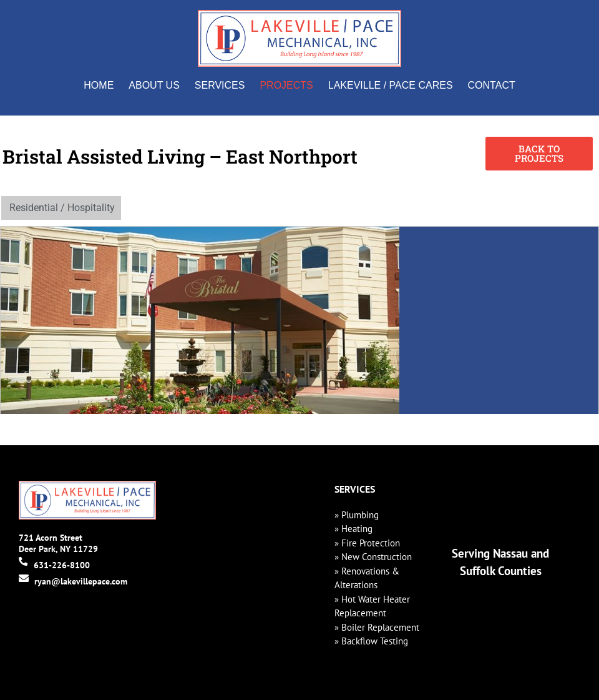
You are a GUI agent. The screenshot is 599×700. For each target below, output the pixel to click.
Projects (286, 85)
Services (220, 85)
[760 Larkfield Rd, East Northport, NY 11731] (499, 320)
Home (99, 85)
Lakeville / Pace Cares (391, 85)
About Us (154, 85)
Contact (492, 85)
